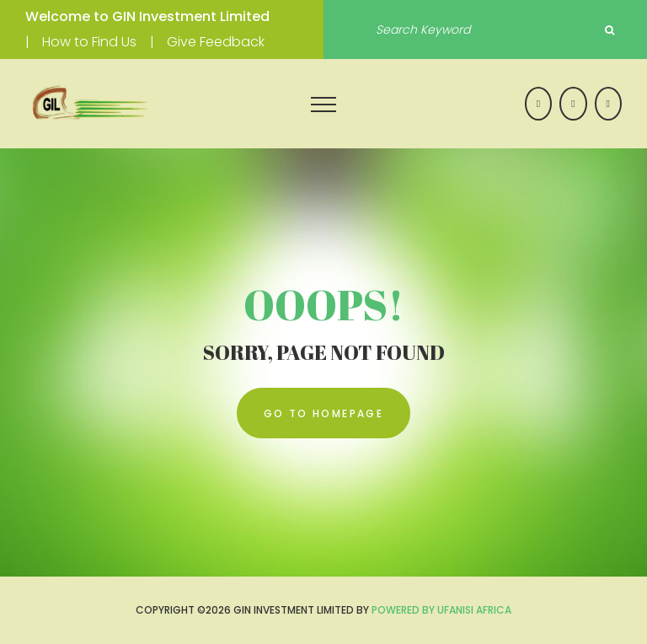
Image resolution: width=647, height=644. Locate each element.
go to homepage (324, 413)
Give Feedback (216, 42)
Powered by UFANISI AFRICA (441, 610)
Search (609, 30)
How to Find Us (89, 42)
